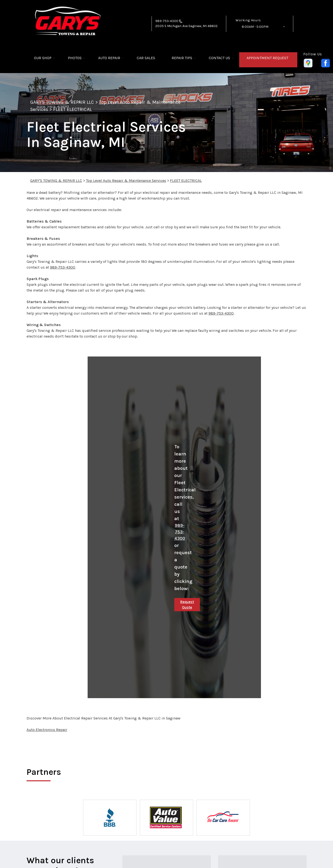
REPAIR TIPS (182, 58)
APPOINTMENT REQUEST (267, 58)
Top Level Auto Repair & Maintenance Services (126, 181)
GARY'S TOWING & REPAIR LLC (62, 102)
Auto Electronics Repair (47, 730)
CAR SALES (146, 58)
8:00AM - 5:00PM (255, 27)
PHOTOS (75, 58)
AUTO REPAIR (109, 58)
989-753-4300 (167, 21)
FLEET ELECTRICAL (72, 109)
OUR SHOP (43, 58)
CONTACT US (219, 58)
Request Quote (187, 605)
